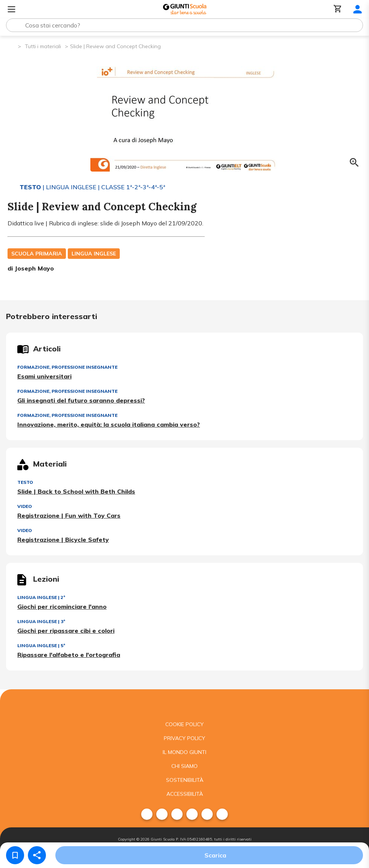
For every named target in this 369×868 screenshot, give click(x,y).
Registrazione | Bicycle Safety (63, 540)
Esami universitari (44, 376)
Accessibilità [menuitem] (185, 794)
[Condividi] (37, 855)
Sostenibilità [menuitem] (185, 780)
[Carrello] (338, 9)
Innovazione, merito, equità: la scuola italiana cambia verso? (109, 424)
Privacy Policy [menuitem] (184, 738)
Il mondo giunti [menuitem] (184, 752)
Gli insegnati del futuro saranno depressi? (81, 400)
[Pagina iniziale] (11, 46)
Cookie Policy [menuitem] (184, 724)
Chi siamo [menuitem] (184, 766)
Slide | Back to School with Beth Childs (76, 491)
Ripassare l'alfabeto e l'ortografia (69, 655)
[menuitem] (147, 814)
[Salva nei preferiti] (15, 855)
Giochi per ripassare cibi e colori (66, 631)
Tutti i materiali (43, 46)
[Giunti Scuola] (185, 9)
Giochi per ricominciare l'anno (62, 607)
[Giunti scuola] (184, 703)
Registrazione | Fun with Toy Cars (69, 515)
